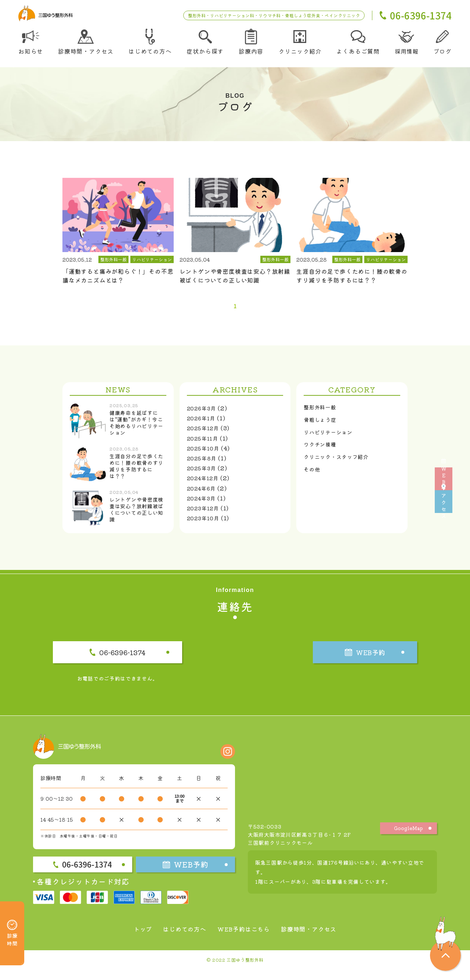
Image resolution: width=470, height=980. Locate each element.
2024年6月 (204, 492)
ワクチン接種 (322, 453)
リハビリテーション (331, 439)
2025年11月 (205, 442)
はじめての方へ (179, 939)
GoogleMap (409, 839)
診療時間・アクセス (316, 939)
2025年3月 (204, 472)
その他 (313, 481)
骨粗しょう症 (322, 426)
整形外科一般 (322, 412)
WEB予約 (459, 450)
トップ (133, 939)
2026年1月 (203, 422)
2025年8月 (204, 462)
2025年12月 (205, 432)
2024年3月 (204, 502)
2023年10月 (205, 522)
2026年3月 (204, 412)
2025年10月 (205, 452)
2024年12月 (205, 482)
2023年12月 (205, 512)
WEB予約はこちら (244, 939)
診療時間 (12, 923)
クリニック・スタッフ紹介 (341, 467)
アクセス (459, 531)
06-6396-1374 (141, 659)
